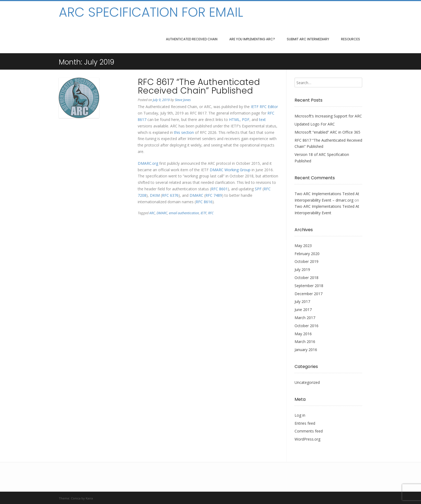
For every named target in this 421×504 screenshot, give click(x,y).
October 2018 (306, 278)
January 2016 (306, 350)
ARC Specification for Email (151, 12)
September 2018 (309, 286)
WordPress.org (307, 439)
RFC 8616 (204, 202)
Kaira (89, 498)
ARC (152, 213)
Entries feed (305, 423)
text (262, 119)
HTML (234, 119)
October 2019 (306, 261)
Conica (76, 498)
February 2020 (307, 254)
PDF (246, 119)
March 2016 (305, 342)
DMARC (196, 195)
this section (184, 132)
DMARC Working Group (230, 170)
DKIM (155, 195)
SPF (258, 189)
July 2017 (302, 301)
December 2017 (309, 294)
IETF (255, 107)
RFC (211, 213)
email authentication (184, 213)
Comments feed (309, 431)
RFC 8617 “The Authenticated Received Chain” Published (199, 86)
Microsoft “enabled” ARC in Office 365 (327, 132)
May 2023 (303, 246)
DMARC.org (148, 163)
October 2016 (306, 326)
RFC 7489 (214, 195)
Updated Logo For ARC (315, 124)
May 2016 (303, 334)
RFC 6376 (170, 195)
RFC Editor (269, 107)
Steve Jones (183, 100)
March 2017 (305, 318)
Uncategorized (307, 382)
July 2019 (302, 269)
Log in (300, 415)
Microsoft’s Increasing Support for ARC (328, 116)
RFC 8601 (219, 189)
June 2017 (303, 310)
